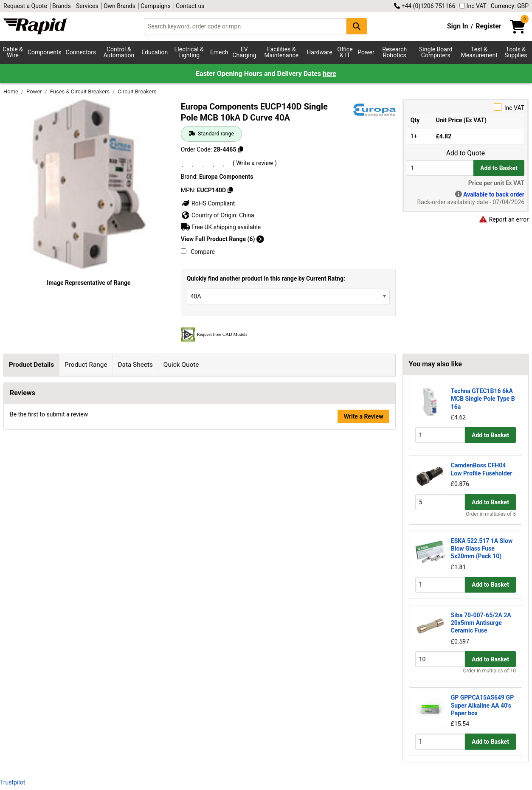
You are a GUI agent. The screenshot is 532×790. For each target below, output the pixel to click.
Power (366, 52)
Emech (219, 52)
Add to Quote (466, 153)
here (329, 74)
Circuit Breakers (137, 91)
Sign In (458, 26)
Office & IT (345, 52)
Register (488, 26)
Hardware (319, 52)
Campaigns (156, 6)
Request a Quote (25, 6)
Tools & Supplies (516, 52)
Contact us (190, 6)
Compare (198, 252)
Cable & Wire (13, 52)
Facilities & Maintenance (281, 52)
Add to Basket (499, 168)
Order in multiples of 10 (490, 671)
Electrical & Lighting (189, 52)
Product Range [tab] (86, 365)
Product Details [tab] (31, 365)
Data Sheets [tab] (135, 365)
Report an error (504, 219)
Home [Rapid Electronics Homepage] (11, 91)
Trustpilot (13, 782)
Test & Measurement (479, 52)
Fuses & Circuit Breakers (81, 91)
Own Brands (120, 6)
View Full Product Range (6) (222, 239)
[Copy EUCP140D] (230, 190)
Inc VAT (473, 6)
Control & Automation (119, 52)
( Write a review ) (255, 163)
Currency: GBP (510, 6)
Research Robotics (394, 52)
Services (87, 6)
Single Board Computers (436, 52)
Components (45, 52)
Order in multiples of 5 (491, 514)
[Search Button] (357, 26)
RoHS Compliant (208, 203)
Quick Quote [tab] (181, 365)
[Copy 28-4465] (240, 149)
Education (155, 52)
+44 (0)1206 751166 (425, 6)
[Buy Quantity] (440, 168)
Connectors (81, 52)
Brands (62, 6)
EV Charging (244, 52)
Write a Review (364, 559)
